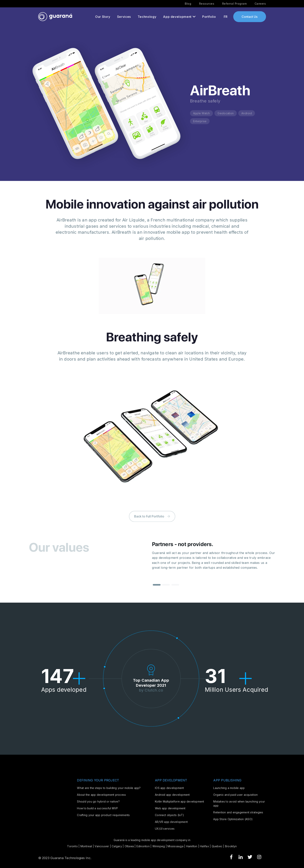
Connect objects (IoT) (169, 815)
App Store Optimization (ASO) (233, 819)
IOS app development (169, 788)
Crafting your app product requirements (103, 815)
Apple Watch (202, 113)
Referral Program (234, 4)
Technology (147, 17)
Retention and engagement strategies (238, 812)
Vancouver (102, 846)
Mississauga (175, 846)
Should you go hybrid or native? (98, 801)
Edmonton (143, 846)
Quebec (217, 846)
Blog (188, 4)
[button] (157, 590)
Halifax (204, 846)
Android (247, 113)
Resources (207, 4)
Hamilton (192, 846)
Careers (260, 4)
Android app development (172, 795)
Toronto (72, 846)
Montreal (86, 846)
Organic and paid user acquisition (235, 795)
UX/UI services (165, 829)
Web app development (170, 808)
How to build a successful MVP (97, 808)
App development (177, 17)
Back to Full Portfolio (152, 525)
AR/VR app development (171, 822)
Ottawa (129, 846)
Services (124, 17)
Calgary (117, 846)
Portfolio (209, 17)
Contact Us (250, 17)
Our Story (103, 17)
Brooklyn (231, 846)
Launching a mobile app (229, 788)
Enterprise (200, 121)
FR (226, 17)
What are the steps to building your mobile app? (109, 788)
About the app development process (101, 795)
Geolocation (226, 113)
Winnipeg (159, 846)
